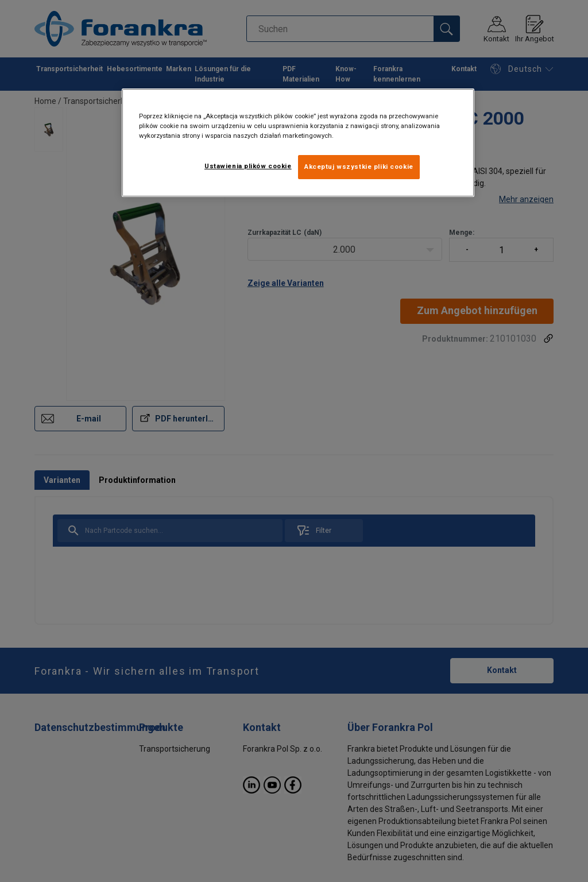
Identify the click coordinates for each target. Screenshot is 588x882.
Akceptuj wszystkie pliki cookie (359, 167)
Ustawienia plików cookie (248, 166)
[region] (298, 143)
